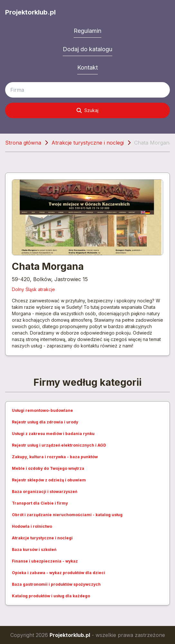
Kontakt (87, 67)
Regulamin (87, 31)
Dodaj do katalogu (87, 49)
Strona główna (23, 143)
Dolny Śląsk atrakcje (33, 289)
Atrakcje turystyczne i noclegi (88, 143)
